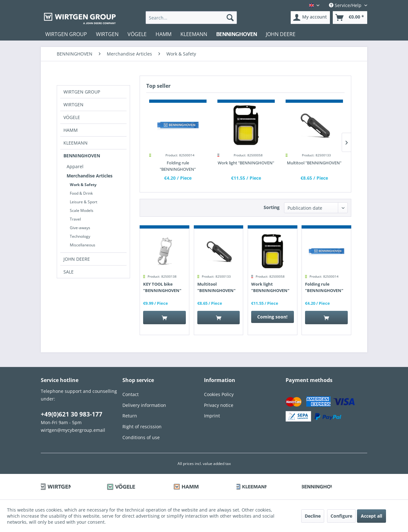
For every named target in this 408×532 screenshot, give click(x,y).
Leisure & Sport (84, 202)
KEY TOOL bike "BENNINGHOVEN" (162, 287)
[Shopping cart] (350, 18)
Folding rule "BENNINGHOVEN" (178, 166)
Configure (341, 516)
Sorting (272, 207)
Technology (80, 236)
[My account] (310, 18)
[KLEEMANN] (194, 34)
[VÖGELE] (137, 34)
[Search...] (191, 18)
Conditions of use (141, 437)
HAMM (71, 130)
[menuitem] (191, 18)
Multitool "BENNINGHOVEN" (314, 163)
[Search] (230, 18)
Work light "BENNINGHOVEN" (246, 163)
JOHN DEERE (77, 259)
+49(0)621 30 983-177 (72, 414)
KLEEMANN (76, 143)
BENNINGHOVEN (82, 156)
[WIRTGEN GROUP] (66, 34)
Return (130, 416)
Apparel (75, 166)
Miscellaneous (83, 245)
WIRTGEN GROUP (82, 92)
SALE (69, 272)
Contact (131, 394)
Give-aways (80, 228)
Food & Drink (81, 193)
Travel (75, 219)
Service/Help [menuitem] (346, 5)
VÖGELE (72, 117)
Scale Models (82, 210)
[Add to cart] (164, 318)
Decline (313, 516)
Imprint (212, 416)
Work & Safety (83, 185)
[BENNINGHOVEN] (237, 34)
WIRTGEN (73, 105)
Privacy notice (219, 405)
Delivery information (144, 405)
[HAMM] (164, 34)
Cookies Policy (219, 394)
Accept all (372, 516)
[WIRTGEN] (107, 34)
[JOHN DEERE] (281, 34)
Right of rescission (142, 427)
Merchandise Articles (90, 176)
